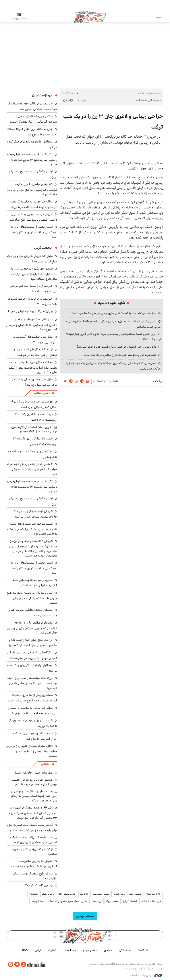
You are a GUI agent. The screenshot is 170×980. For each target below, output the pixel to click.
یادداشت (71, 950)
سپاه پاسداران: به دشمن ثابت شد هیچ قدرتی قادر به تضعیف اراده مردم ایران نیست (32, 598)
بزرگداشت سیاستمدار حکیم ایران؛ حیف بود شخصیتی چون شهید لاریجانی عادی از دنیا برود (32, 683)
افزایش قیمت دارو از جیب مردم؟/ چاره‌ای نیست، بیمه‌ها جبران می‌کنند (35, 514)
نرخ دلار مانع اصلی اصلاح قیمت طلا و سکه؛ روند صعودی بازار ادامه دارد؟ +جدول (32, 643)
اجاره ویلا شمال (153, 894)
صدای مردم (90, 950)
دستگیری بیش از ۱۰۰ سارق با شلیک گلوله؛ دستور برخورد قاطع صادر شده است (33, 698)
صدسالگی (125, 950)
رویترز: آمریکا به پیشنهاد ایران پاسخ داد (30, 311)
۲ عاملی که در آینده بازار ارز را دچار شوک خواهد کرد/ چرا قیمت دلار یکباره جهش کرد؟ (32, 469)
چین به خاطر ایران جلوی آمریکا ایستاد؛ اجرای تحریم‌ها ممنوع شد (32, 132)
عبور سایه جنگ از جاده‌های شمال (33, 773)
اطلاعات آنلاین (91, 17)
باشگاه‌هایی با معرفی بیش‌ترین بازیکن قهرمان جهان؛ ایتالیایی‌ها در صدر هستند (32, 655)
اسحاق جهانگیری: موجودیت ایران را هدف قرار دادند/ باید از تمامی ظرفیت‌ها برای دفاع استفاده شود (34, 274)
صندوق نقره (135, 894)
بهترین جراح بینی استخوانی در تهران (68, 901)
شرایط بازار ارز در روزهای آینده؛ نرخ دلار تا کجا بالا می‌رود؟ (33, 723)
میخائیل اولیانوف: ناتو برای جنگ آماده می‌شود (32, 668)
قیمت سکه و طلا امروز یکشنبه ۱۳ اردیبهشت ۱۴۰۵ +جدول (36, 417)
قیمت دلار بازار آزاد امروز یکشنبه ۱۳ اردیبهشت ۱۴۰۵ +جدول (35, 441)
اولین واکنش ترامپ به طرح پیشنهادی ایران (32, 501)
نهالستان (33, 894)
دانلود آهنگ (48, 894)
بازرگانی (45, 764)
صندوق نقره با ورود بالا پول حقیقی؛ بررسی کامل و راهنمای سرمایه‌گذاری (34, 782)
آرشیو (38, 950)
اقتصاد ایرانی (130, 901)
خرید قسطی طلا (67, 894)
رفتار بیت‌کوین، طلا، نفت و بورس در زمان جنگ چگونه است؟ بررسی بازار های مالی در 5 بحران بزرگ (34, 796)
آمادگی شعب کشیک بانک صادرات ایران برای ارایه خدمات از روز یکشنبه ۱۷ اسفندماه (32, 828)
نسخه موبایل (85, 916)
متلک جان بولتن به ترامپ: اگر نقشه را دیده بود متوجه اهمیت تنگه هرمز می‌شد (33, 204)
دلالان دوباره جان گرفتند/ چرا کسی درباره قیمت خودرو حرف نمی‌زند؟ (116, 347)
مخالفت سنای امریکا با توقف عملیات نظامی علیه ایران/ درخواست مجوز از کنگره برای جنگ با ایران (33, 367)
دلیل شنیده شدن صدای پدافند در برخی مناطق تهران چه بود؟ (35, 382)
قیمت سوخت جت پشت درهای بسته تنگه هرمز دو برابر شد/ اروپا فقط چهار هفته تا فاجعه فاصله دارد (32, 529)
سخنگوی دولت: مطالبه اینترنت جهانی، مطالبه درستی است (32, 613)
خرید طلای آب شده (151, 901)
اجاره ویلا (84, 894)
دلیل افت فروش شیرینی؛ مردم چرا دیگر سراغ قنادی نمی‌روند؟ (32, 259)
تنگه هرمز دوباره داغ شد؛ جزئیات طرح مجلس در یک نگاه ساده (120, 355)
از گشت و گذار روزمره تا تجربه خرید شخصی (35, 851)
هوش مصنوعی (101, 894)
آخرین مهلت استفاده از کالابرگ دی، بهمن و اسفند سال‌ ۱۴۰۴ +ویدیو (34, 429)
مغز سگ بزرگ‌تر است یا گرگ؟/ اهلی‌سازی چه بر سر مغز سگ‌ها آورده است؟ (113, 313)
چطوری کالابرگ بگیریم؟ (39, 885)
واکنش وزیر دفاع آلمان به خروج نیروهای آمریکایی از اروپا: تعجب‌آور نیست (33, 119)
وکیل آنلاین (119, 894)
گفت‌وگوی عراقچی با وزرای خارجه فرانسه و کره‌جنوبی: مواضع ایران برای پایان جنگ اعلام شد (32, 189)
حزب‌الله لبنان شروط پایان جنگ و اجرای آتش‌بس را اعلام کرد (35, 736)
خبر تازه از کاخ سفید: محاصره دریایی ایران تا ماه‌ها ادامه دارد (34, 289)
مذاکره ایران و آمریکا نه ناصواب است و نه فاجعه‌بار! (33, 454)
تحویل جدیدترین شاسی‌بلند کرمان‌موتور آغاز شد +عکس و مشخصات (34, 864)
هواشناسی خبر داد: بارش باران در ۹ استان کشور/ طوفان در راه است (34, 404)
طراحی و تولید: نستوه (146, 975)
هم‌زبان (108, 950)
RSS (25, 950)
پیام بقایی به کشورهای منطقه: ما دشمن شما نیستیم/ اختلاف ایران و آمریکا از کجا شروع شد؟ (32, 324)
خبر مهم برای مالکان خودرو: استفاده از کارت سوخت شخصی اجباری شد (33, 106)
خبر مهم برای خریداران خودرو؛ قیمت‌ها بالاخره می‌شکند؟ (32, 301)
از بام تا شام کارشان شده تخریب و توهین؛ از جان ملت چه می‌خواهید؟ (35, 352)
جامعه (141, 93)
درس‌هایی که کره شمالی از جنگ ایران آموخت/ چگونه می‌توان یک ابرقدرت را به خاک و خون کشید (113, 366)
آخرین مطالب (42, 393)
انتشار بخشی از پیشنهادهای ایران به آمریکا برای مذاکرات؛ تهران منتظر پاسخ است (34, 232)
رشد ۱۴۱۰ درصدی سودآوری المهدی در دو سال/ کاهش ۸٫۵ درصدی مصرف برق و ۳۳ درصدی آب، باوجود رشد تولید (33, 813)
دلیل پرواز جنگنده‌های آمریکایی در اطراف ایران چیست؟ (35, 340)
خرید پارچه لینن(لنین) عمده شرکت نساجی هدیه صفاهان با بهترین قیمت (34, 840)
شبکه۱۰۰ (143, 950)
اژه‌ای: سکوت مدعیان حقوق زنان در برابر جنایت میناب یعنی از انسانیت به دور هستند (32, 751)
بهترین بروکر (113, 901)
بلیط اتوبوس (38, 901)
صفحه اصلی (154, 93)
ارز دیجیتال (96, 901)
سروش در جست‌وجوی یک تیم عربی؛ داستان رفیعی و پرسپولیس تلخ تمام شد (34, 217)
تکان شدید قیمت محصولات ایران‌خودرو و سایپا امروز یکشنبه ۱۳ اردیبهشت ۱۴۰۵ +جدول (32, 159)
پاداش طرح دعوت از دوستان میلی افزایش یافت (35, 876)
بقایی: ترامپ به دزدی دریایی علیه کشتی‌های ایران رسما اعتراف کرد (35, 583)
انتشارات (53, 950)
